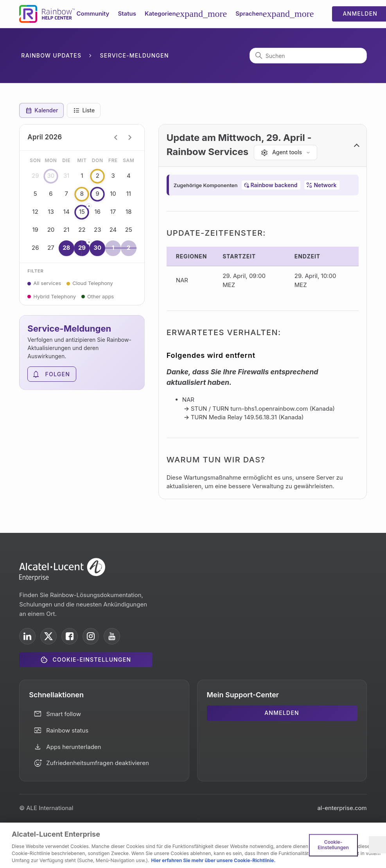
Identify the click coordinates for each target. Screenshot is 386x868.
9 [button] (97, 194)
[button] (263, 146)
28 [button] (66, 248)
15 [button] (82, 212)
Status (127, 14)
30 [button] (51, 176)
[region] (193, 845)
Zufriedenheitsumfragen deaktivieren (98, 763)
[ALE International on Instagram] (91, 636)
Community (93, 14)
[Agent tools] (285, 152)
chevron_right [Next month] (130, 137)
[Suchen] (308, 56)
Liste (84, 110)
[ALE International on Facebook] (70, 636)
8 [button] (82, 194)
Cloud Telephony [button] (93, 283)
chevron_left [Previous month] (116, 137)
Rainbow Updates (51, 55)
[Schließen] (377, 845)
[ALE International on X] (48, 636)
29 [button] (82, 248)
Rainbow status (67, 730)
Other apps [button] (101, 296)
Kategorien (186, 14)
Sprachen (275, 14)
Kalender (41, 110)
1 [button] (113, 248)
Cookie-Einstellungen (92, 660)
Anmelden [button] (282, 713)
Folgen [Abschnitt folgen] (58, 374)
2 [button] (97, 176)
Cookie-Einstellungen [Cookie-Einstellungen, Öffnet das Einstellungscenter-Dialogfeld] (333, 845)
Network (325, 185)
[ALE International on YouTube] (112, 636)
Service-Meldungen (135, 55)
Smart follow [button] (64, 714)
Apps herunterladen (74, 747)
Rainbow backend (274, 185)
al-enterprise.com (342, 808)
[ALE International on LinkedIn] (27, 636)
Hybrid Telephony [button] (55, 296)
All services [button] (47, 283)
